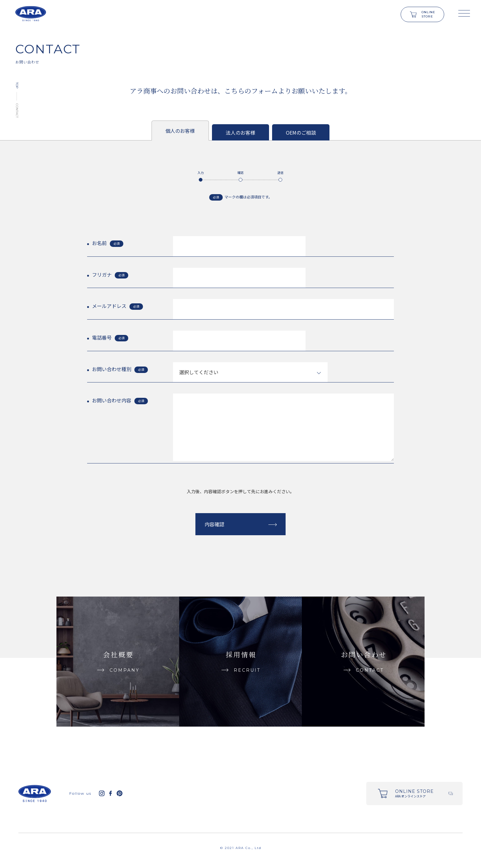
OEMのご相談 (301, 133)
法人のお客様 (240, 133)
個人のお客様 (180, 131)
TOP (17, 85)
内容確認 (214, 524)
